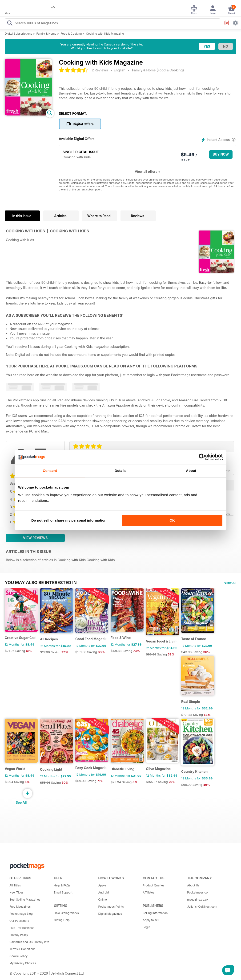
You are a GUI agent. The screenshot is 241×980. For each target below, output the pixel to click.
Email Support (63, 892)
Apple (102, 885)
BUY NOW (221, 154)
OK (172, 520)
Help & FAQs (62, 885)
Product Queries (153, 885)
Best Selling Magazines (25, 900)
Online (103, 900)
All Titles (15, 885)
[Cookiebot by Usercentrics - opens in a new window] (202, 457)
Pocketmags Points (111, 907)
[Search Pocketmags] (10, 24)
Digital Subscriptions (18, 34)
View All (230, 583)
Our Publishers (19, 921)
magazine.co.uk (198, 900)
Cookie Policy (18, 956)
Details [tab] (120, 471)
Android (104, 892)
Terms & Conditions (22, 949)
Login (146, 927)
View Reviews (35, 538)
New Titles (16, 892)
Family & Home (46, 34)
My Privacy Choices (23, 963)
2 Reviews (100, 70)
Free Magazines (20, 907)
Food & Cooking (71, 34)
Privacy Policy (19, 935)
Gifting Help (62, 920)
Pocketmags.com (199, 892)
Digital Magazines (110, 914)
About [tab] (191, 471)
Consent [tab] (50, 471)
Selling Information (155, 913)
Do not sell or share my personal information (69, 520)
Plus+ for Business (22, 928)
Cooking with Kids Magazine (105, 34)
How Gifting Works (66, 913)
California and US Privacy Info (29, 942)
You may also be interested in (41, 582)
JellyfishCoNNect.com (202, 907)
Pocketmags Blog (21, 914)
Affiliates (148, 892)
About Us (193, 885)
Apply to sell (151, 920)
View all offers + (147, 171)
